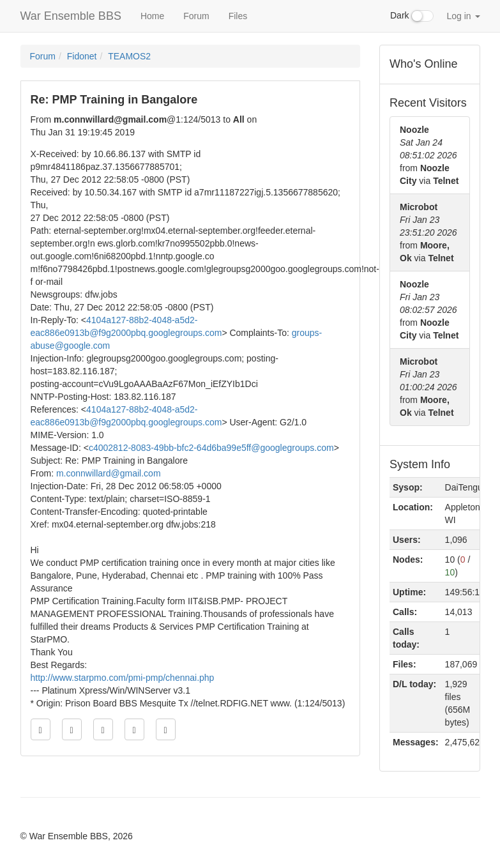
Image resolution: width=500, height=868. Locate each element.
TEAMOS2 (129, 56)
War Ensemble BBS (71, 16)
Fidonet (82, 56)
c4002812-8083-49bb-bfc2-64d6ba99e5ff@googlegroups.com (211, 448)
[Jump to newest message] (166, 729)
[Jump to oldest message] (41, 729)
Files (238, 16)
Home (152, 16)
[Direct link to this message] (103, 729)
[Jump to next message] (134, 729)
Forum (196, 16)
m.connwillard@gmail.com (109, 473)
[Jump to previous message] (72, 729)
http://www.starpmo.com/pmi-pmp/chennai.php (123, 678)
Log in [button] (463, 16)
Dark (412, 16)
